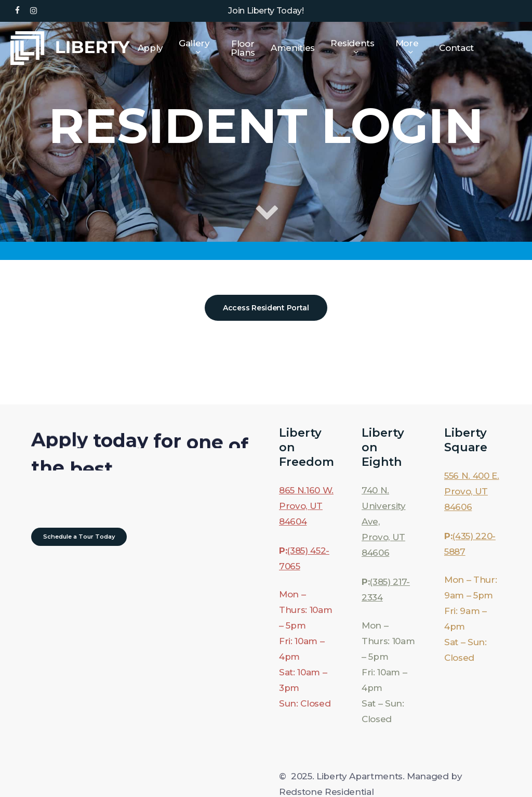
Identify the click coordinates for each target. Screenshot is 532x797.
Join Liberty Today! (266, 11)
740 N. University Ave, (384, 506)
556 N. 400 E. (472, 476)
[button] (266, 308)
